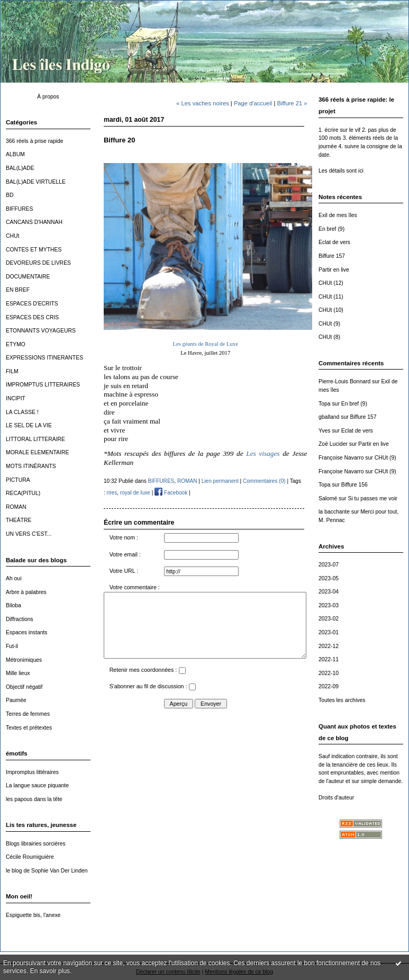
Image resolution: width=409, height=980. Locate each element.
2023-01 (329, 632)
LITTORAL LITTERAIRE (35, 439)
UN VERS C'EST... (29, 534)
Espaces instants (27, 632)
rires (112, 493)
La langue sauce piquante (37, 785)
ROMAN (16, 507)
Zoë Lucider (333, 444)
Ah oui (13, 578)
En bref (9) (331, 229)
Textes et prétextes (29, 728)
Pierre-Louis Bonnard (344, 381)
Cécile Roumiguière (30, 857)
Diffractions (20, 619)
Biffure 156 (355, 485)
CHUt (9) (329, 324)
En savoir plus (50, 971)
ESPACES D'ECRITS (32, 304)
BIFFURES (19, 209)
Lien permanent (220, 481)
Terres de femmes (28, 714)
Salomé (328, 498)
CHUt (12, 236)
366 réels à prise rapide (35, 141)
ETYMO (16, 344)
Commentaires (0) (264, 481)
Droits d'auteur (336, 798)
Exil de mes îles (338, 215)
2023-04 (329, 592)
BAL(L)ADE (20, 168)
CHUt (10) (331, 310)
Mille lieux (18, 673)
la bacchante (334, 512)
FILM (12, 371)
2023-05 (329, 578)
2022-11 (329, 659)
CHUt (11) (331, 297)
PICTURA (18, 480)
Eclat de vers (334, 242)
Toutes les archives (342, 700)
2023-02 (329, 619)
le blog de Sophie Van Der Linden (47, 871)
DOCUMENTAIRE (28, 277)
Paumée (16, 700)
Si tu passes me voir (372, 498)
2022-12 (329, 646)
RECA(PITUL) (23, 493)
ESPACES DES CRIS (32, 317)
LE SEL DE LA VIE (29, 425)
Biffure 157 (332, 256)
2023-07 (329, 565)
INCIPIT (16, 398)
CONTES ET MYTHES (34, 250)
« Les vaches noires (203, 103)
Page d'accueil (253, 103)
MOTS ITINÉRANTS (31, 466)
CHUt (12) (331, 283)
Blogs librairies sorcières (36, 844)
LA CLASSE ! (22, 412)
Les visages (264, 453)
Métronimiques (24, 660)
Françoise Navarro (341, 458)
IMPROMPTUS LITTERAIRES (43, 385)
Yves (325, 431)
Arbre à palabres (26, 592)
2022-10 (329, 673)
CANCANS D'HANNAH (34, 222)
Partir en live (334, 270)
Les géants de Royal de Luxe (206, 344)
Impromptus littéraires (32, 772)
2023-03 (329, 605)
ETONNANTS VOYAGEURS (41, 331)
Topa (325, 404)
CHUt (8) (329, 337)
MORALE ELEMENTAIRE (37, 452)
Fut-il (12, 646)
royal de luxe (135, 493)
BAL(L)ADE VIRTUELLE (36, 182)
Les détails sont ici (341, 171)
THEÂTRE (19, 520)
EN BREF (18, 290)
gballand (329, 417)
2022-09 (329, 686)
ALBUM (15, 154)
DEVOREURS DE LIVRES (38, 263)
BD (10, 195)
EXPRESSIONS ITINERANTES (44, 358)
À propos (48, 97)
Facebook (171, 493)
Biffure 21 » (292, 103)
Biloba (13, 605)
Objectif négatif (24, 687)
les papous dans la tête (34, 799)
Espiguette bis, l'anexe (33, 915)
